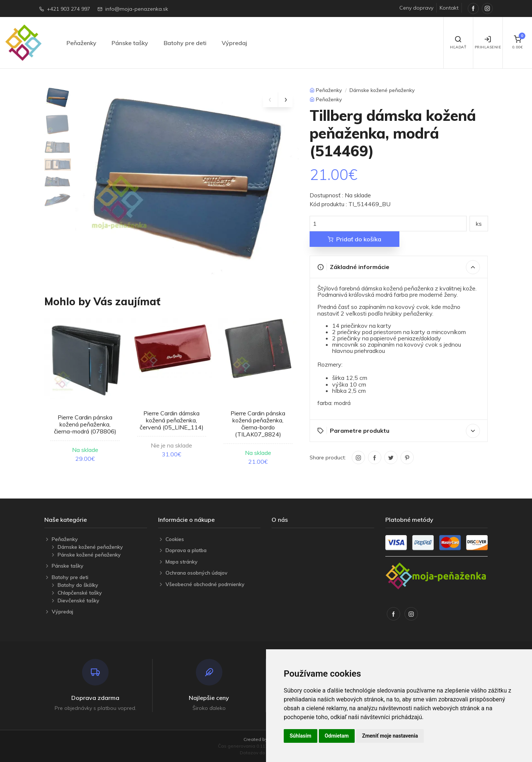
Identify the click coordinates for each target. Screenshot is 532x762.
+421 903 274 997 (69, 9)
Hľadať (458, 42)
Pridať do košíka (354, 239)
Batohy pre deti (185, 43)
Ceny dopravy (416, 8)
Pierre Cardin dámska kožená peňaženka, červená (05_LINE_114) (172, 420)
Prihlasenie (488, 42)
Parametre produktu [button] (399, 431)
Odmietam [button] (337, 736)
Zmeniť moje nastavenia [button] (390, 736)
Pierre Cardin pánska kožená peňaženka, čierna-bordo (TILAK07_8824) (258, 424)
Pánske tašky (130, 43)
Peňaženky (81, 43)
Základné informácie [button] (399, 267)
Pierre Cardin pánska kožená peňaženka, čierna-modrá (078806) (85, 424)
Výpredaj (234, 43)
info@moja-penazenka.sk (137, 9)
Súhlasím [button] (301, 736)
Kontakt (449, 8)
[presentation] (270, 100)
